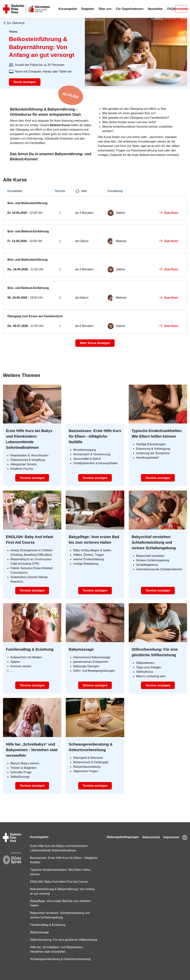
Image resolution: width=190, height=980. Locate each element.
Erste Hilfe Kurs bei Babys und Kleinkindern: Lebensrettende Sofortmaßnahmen (59, 844)
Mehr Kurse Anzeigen (95, 343)
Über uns (105, 9)
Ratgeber (88, 9)
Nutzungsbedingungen (120, 833)
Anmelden (181, 9)
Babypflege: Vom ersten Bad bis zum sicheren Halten (60, 899)
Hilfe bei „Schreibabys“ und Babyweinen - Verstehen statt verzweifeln (57, 949)
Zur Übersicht (14, 23)
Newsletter (155, 9)
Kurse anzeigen (25, 82)
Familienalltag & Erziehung (47, 920)
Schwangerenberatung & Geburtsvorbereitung (60, 959)
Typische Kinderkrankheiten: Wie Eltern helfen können (60, 868)
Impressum (170, 833)
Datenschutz (149, 833)
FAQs (171, 9)
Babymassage (39, 928)
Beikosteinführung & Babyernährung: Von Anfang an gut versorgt (62, 887)
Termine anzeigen (32, 478)
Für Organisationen (130, 9)
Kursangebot (68, 9)
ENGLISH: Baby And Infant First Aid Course (58, 877)
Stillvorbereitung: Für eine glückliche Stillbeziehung (53, 937)
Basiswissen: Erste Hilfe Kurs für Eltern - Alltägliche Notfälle (56, 856)
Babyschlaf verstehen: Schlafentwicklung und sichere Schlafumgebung (59, 911)
